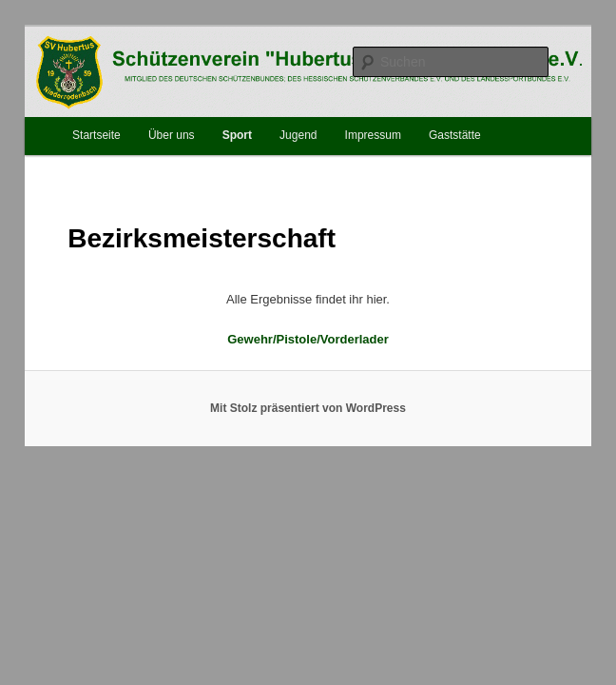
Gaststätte (455, 135)
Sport (237, 135)
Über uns (172, 135)
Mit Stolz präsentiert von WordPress (308, 408)
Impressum (373, 135)
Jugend (298, 135)
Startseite (96, 135)
